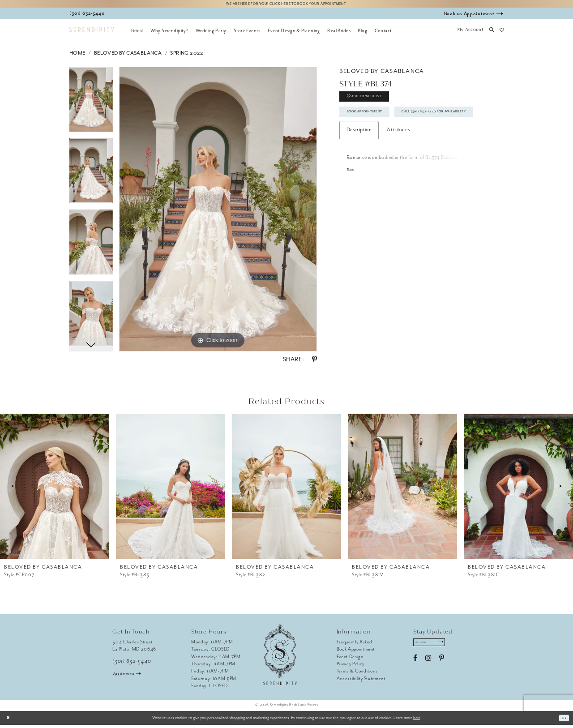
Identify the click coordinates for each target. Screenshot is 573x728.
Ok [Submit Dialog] (562, 721)
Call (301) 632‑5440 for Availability (396, 145)
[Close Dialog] (10, 721)
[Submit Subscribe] (452, 647)
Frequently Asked (355, 645)
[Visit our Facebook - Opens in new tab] (415, 664)
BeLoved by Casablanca (128, 56)
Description (359, 165)
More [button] (353, 206)
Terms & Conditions (357, 674)
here (417, 721)
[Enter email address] (436, 647)
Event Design (350, 659)
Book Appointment (374, 124)
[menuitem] (137, 34)
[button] (470, 34)
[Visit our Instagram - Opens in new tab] (428, 664)
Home (77, 56)
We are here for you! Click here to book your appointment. (286, 5)
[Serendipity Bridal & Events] (92, 33)
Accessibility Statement (361, 682)
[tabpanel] (91, 106)
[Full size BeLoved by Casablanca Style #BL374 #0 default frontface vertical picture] (218, 212)
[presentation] (55, 489)
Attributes (398, 165)
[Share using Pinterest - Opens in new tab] (314, 363)
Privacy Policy (351, 667)
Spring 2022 (187, 56)
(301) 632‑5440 (132, 664)
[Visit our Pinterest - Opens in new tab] (442, 664)
